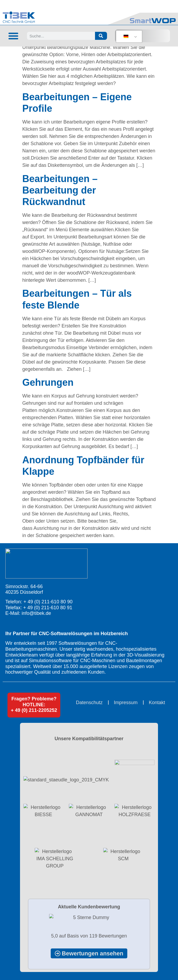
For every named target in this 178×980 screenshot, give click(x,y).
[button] (13, 36)
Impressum (126, 703)
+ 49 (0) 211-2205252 (34, 710)
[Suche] (101, 36)
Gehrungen (48, 382)
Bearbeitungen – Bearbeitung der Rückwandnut (60, 190)
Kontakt (157, 703)
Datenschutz (89, 703)
